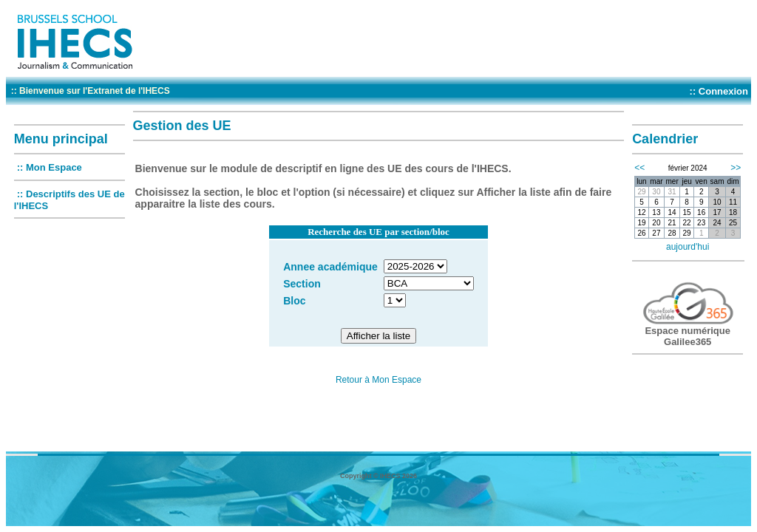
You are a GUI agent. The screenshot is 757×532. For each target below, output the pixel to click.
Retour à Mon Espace (378, 380)
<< (639, 168)
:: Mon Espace (50, 167)
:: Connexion (719, 91)
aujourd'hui (688, 247)
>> (736, 168)
